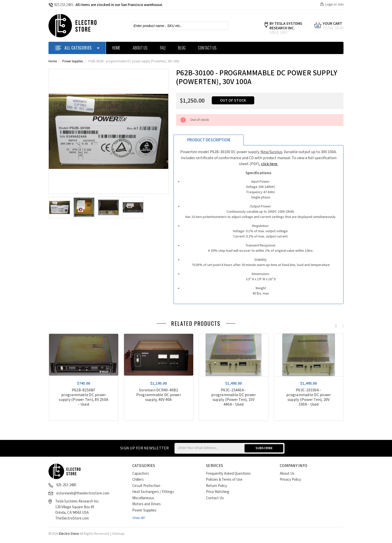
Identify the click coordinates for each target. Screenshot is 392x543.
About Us (140, 48)
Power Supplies (72, 61)
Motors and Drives (146, 504)
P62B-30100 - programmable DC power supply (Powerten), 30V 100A (134, 61)
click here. (269, 164)
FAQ (163, 48)
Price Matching (218, 492)
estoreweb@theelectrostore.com (83, 493)
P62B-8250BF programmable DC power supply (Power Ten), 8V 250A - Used (83, 397)
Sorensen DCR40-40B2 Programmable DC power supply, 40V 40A (159, 395)
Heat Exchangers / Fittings (153, 492)
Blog (182, 48)
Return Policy (216, 486)
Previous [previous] (335, 325)
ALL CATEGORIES (77, 48)
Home (116, 48)
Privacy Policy (290, 480)
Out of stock (233, 100)
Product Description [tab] (209, 140)
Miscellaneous (143, 498)
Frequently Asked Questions (228, 474)
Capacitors (141, 474)
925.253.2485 (61, 5)
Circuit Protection (146, 486)
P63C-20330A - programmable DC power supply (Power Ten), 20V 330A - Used (308, 397)
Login (329, 5)
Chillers (138, 480)
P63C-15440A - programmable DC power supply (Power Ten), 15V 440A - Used (233, 397)
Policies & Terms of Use (224, 480)
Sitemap (118, 534)
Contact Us (207, 48)
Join (340, 5)
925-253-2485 (66, 485)
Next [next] (342, 325)
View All (138, 518)
